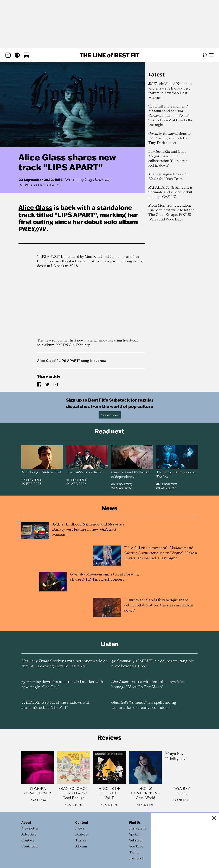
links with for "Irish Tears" (169, 177)
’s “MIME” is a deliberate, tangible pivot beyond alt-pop (153, 664)
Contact (28, 841)
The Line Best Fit (109, 55)
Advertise (29, 835)
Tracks (81, 841)
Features (82, 835)
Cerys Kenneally (98, 180)
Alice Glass (35, 207)
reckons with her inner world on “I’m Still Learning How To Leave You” (65, 664)
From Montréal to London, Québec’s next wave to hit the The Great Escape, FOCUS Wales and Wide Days (171, 213)
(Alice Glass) (47, 185)
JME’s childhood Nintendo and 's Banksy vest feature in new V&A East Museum (170, 91)
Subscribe (110, 415)
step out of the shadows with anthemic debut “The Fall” (56, 705)
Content (82, 822)
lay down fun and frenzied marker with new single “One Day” (62, 685)
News (25, 185)
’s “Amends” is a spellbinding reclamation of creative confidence (144, 705)
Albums (81, 847)
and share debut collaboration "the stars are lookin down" (169, 159)
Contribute (30, 847)
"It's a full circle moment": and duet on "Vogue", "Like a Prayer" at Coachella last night (170, 116)
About (26, 822)
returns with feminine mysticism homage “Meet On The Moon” (149, 685)
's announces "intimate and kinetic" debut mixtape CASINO (170, 192)
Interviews (32, 480)
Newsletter (30, 829)
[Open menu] (211, 55)
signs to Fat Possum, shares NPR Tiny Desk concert (169, 138)
